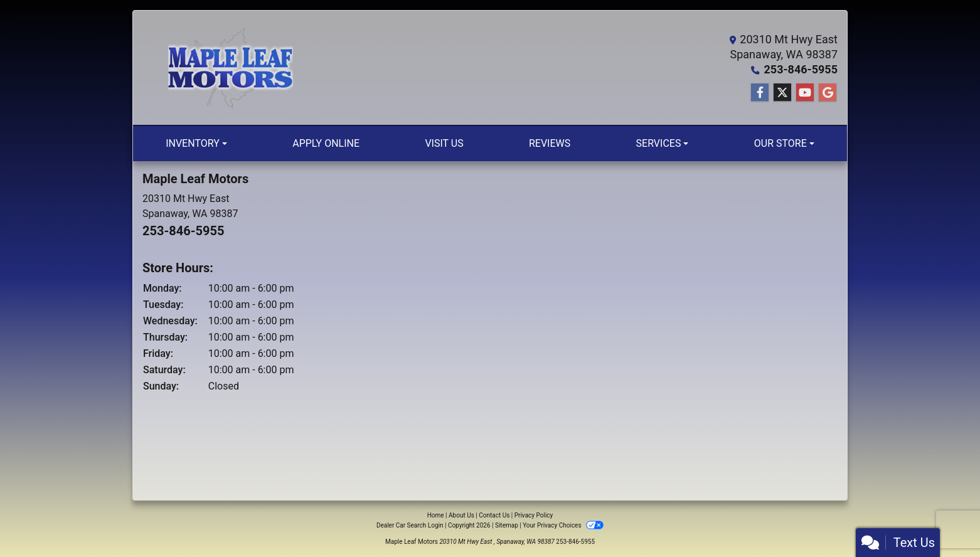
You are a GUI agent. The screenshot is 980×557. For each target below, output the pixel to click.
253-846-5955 (801, 69)
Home (436, 515)
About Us (461, 515)
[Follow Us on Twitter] (782, 93)
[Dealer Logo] (230, 68)
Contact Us (494, 515)
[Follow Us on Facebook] (760, 93)
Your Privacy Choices (563, 525)
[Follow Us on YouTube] (805, 93)
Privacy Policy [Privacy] (534, 515)
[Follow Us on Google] (828, 93)
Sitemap (507, 525)
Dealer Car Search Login (410, 525)
